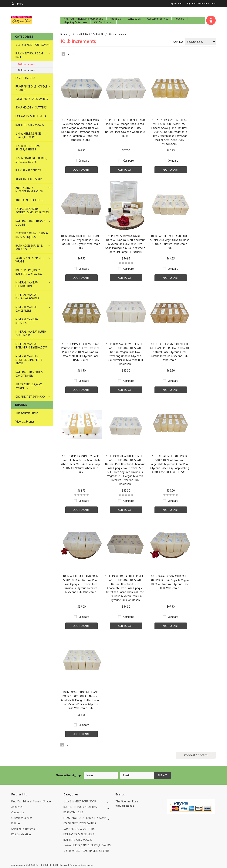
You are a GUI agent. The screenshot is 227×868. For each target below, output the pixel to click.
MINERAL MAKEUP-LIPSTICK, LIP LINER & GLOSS (29, 360)
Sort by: (178, 42)
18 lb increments (27, 70)
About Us (115, 19)
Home (64, 34)
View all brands (25, 422)
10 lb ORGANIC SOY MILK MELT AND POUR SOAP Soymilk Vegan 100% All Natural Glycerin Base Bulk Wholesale (170, 582)
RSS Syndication (103, 22)
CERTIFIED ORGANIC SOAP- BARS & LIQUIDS (32, 235)
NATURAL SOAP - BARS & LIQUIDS (31, 223)
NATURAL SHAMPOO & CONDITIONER (29, 374)
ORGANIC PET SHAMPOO (30, 397)
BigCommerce (87, 865)
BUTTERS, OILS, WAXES (30, 125)
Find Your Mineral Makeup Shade (83, 19)
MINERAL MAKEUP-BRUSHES (27, 321)
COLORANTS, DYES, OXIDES (32, 99)
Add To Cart (81, 170)
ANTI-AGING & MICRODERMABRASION (29, 190)
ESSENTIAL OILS (25, 78)
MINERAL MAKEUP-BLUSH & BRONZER (31, 333)
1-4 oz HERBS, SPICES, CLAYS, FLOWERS (29, 135)
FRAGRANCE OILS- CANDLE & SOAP (32, 88)
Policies (179, 19)
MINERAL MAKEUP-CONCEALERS (27, 309)
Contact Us (134, 19)
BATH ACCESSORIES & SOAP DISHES (29, 247)
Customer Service (158, 19)
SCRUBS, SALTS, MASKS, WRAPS (30, 260)
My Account (176, 3)
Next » (74, 54)
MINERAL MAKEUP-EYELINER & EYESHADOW (31, 346)
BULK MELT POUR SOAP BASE (30, 55)
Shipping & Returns (75, 22)
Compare (84, 161)
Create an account (206, 3)
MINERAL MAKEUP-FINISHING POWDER (27, 297)
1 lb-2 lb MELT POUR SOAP (32, 45)
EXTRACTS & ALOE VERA (31, 116)
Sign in (190, 3)
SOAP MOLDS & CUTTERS (31, 107)
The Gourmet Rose (27, 413)
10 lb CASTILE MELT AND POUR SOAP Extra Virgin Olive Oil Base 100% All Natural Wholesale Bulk (170, 242)
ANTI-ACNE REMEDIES (29, 200)
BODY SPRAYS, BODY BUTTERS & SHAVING (29, 272)
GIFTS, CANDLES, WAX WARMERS (29, 386)
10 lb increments (27, 64)
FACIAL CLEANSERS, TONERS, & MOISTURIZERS (32, 211)
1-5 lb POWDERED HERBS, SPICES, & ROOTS (31, 160)
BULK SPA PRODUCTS (28, 170)
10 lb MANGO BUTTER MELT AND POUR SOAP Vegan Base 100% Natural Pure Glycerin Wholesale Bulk (81, 242)
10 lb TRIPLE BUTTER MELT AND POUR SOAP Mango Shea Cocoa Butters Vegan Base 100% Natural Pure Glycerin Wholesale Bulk (125, 128)
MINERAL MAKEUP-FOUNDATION (27, 284)
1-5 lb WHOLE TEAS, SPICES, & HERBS (28, 148)
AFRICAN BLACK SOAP (29, 179)
